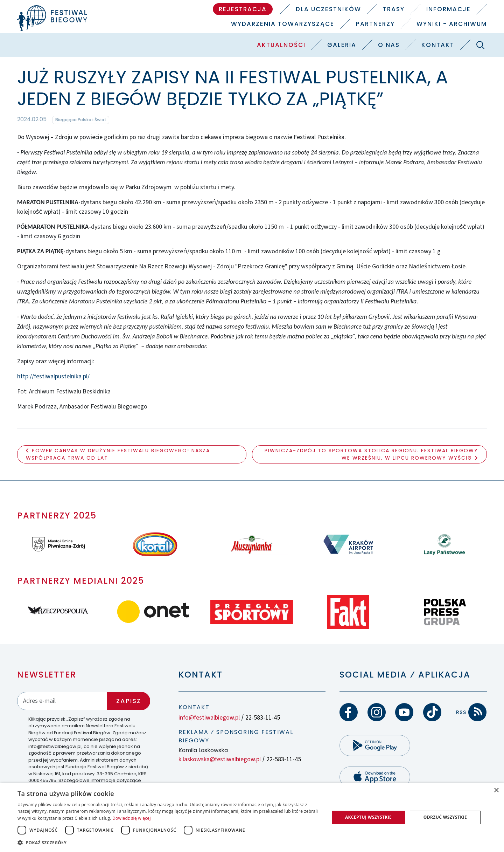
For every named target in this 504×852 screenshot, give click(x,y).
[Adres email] (62, 701)
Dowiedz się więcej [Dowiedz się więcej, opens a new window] (132, 818)
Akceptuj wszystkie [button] (368, 817)
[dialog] (252, 817)
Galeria (342, 45)
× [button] (496, 791)
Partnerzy (375, 24)
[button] (169, 843)
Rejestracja (243, 9)
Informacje (449, 9)
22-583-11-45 (263, 718)
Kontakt (438, 45)
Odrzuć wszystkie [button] (445, 817)
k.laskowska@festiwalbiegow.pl (220, 759)
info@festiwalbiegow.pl (209, 718)
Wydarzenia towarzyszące (283, 24)
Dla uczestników (328, 9)
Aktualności (281, 45)
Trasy (394, 9)
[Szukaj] (480, 45)
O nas (389, 45)
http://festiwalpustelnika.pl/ (53, 376)
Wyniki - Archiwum (452, 24)
